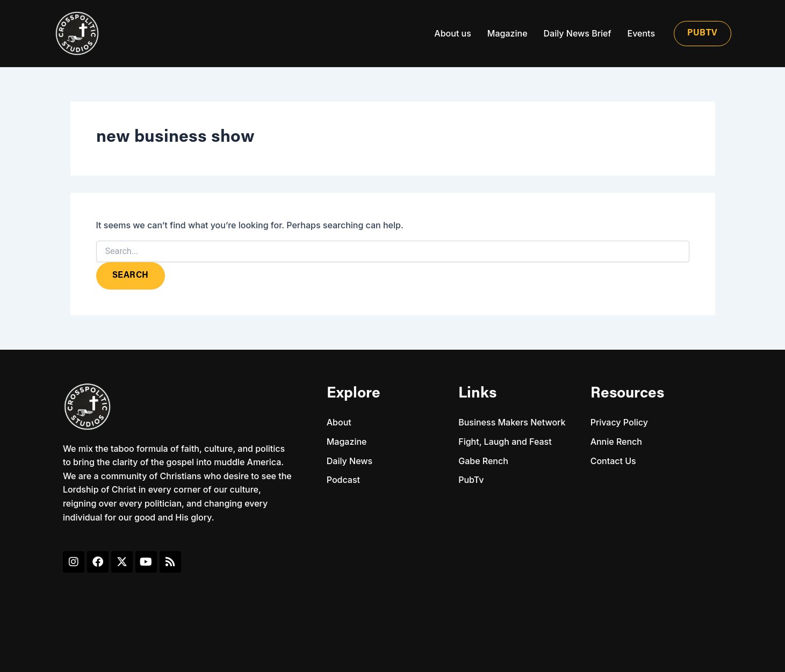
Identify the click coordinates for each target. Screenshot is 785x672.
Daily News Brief (578, 33)
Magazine (507, 33)
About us (452, 33)
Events (641, 33)
